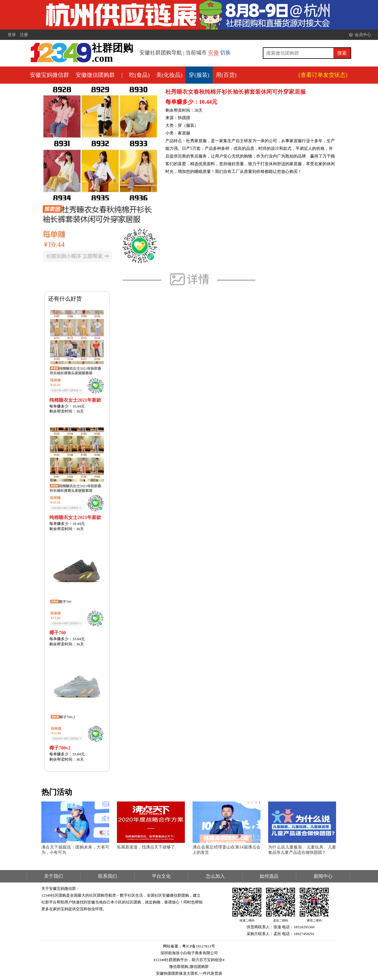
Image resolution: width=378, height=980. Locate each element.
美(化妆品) (169, 75)
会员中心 (363, 35)
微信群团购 (179, 967)
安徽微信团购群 (95, 75)
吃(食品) (139, 75)
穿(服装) (199, 75)
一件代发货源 (211, 973)
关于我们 (53, 876)
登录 (12, 35)
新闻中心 (323, 876)
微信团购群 (199, 967)
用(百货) (226, 75)
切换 (225, 53)
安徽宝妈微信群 (49, 75)
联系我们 (107, 876)
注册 (24, 35)
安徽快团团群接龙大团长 (177, 973)
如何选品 (269, 876)
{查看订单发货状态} (323, 75)
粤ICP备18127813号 (198, 946)
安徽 (214, 53)
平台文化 (161, 876)
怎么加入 (215, 876)
